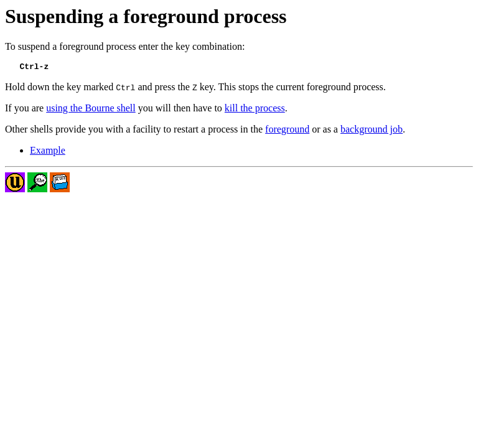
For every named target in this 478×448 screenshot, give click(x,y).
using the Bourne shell (91, 110)
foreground (287, 131)
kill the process (255, 110)
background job (372, 131)
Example (48, 152)
